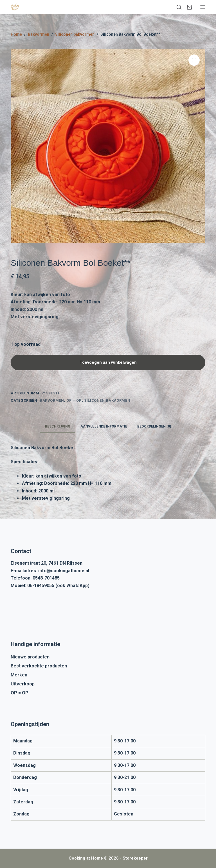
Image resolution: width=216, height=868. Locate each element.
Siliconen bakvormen (107, 400)
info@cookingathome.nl (64, 571)
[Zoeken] (179, 7)
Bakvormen (52, 400)
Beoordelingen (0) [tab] (154, 426)
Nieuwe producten (30, 657)
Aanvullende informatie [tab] (104, 426)
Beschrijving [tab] (58, 426)
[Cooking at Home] (15, 7)
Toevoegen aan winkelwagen (108, 362)
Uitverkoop (23, 684)
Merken (19, 675)
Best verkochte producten (39, 666)
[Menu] (203, 7)
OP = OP (74, 400)
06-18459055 (41, 586)
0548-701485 (46, 578)
